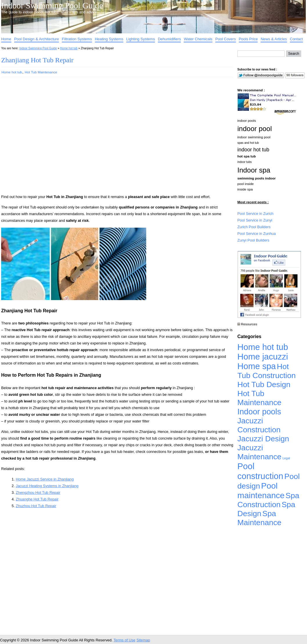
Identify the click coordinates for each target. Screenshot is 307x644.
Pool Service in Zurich (255, 214)
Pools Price (248, 39)
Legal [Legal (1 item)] (286, 458)
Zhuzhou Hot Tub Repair (36, 506)
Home (6, 39)
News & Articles (274, 39)
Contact (296, 39)
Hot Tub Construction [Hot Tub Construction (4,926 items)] (267, 371)
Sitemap (143, 640)
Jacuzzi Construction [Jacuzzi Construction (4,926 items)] (259, 425)
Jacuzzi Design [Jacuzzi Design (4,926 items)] (263, 439)
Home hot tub (69, 48)
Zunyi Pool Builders (253, 240)
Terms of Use (124, 640)
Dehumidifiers (169, 39)
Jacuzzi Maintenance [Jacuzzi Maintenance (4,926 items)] (259, 452)
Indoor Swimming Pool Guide (52, 6)
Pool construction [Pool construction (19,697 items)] (260, 471)
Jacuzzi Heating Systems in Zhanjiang (47, 486)
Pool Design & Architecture (37, 39)
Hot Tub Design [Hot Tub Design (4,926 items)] (264, 384)
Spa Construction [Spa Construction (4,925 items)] (268, 500)
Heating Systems (109, 39)
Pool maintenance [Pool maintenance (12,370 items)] (261, 490)
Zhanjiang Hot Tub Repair (37, 60)
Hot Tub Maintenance (41, 72)
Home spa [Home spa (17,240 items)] (257, 366)
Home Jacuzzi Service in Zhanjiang (45, 479)
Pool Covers (226, 39)
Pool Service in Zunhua (257, 234)
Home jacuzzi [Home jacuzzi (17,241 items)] (263, 357)
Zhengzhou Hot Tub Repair (38, 492)
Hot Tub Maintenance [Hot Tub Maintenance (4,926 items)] (259, 398)
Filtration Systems (77, 39)
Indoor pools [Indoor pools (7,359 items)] (259, 412)
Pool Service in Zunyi (255, 220)
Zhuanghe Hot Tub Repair (37, 499)
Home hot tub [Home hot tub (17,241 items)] (263, 347)
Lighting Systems (141, 39)
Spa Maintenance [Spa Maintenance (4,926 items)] (259, 518)
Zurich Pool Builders (254, 227)
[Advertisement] (56, 138)
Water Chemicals (198, 39)
